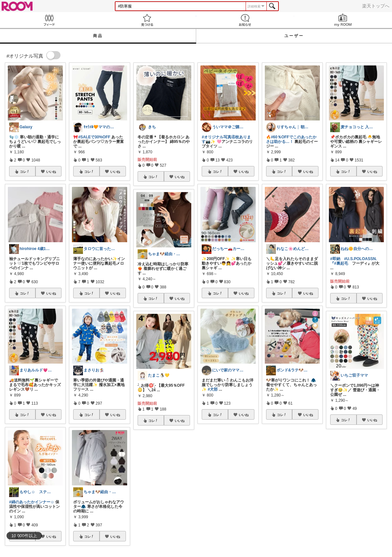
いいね (51, 172)
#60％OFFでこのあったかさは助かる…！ (291, 139)
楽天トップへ (376, 6)
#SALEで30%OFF (94, 137)
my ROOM (343, 20)
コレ (25, 172)
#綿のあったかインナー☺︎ (32, 502)
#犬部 (213, 389)
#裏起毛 (341, 263)
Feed (49, 20)
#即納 (335, 259)
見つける (147, 20)
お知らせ (245, 20)
